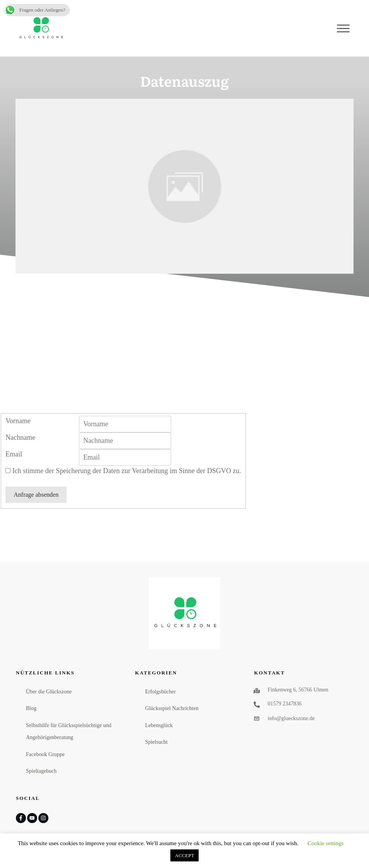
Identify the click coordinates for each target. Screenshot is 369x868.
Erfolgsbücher (160, 692)
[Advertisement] (184, 355)
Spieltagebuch (41, 771)
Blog (31, 708)
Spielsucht (156, 742)
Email (14, 454)
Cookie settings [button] (325, 843)
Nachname (20, 437)
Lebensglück (159, 725)
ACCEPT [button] (185, 855)
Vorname (18, 421)
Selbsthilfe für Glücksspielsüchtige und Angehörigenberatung (69, 732)
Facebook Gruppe (45, 754)
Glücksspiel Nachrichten (172, 708)
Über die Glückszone (49, 692)
